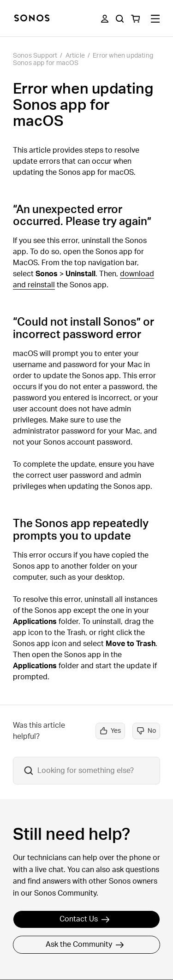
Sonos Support (35, 56)
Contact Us (85, 919)
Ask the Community (85, 944)
